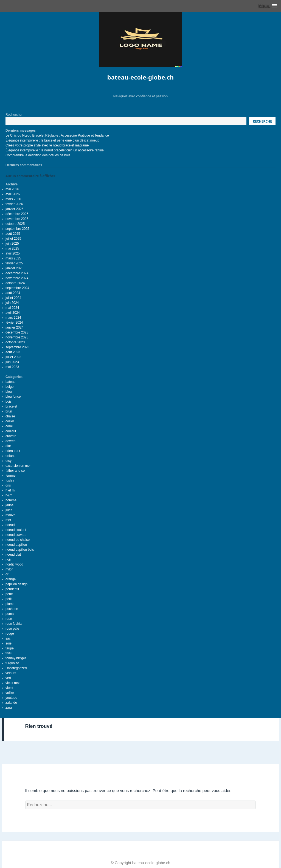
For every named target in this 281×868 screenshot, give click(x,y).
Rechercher (14, 115)
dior (8, 446)
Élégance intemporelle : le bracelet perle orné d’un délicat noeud (52, 140)
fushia (10, 480)
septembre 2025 (17, 229)
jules (9, 510)
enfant (10, 456)
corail (9, 426)
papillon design (16, 584)
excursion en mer (18, 466)
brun (9, 411)
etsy (9, 461)
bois (9, 402)
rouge (10, 634)
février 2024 (14, 323)
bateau (11, 382)
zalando (11, 703)
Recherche (262, 121)
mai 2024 (12, 308)
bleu (9, 392)
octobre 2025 (15, 224)
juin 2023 (12, 362)
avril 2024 (13, 313)
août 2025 (13, 234)
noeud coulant (16, 530)
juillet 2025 (13, 239)
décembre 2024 (17, 273)
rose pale (12, 629)
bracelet (11, 406)
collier (10, 421)
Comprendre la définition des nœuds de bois (38, 155)
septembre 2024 (17, 288)
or (7, 574)
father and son (16, 471)
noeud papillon (16, 545)
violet (9, 688)
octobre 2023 (15, 342)
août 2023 (13, 352)
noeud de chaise (18, 540)
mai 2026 (12, 189)
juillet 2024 (13, 298)
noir (8, 559)
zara (9, 708)
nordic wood (14, 564)
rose (9, 619)
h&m (9, 495)
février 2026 (14, 204)
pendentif (12, 589)
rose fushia (14, 624)
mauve (10, 515)
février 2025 (14, 263)
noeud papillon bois (20, 550)
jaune (9, 505)
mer (8, 520)
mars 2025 (13, 258)
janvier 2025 (14, 268)
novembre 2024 (17, 278)
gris (8, 485)
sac (8, 638)
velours (11, 673)
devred (11, 441)
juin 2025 (12, 244)
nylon (9, 569)
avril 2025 (13, 253)
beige (9, 387)
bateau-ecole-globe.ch (140, 77)
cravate (11, 436)
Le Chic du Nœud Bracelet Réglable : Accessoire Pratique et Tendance (57, 135)
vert (8, 678)
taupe (10, 648)
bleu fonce (13, 397)
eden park (13, 451)
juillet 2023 (13, 357)
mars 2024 (13, 318)
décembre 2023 (17, 332)
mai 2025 (12, 248)
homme (11, 500)
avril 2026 (13, 194)
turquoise (12, 663)
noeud (10, 525)
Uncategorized (16, 668)
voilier (10, 693)
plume (10, 604)
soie (9, 643)
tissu (9, 653)
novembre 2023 (17, 337)
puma (10, 614)
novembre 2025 (17, 219)
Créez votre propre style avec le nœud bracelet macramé (47, 145)
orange (11, 579)
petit (9, 599)
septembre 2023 (17, 347)
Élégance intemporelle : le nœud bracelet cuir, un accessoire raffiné (55, 150)
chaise (10, 416)
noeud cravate (16, 535)
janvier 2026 (14, 209)
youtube (11, 698)
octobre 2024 (15, 283)
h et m (10, 490)
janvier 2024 (14, 327)
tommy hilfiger (16, 658)
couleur (11, 431)
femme (11, 476)
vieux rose (13, 683)
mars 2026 (13, 199)
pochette (12, 609)
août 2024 (13, 293)
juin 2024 (12, 303)
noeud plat (13, 555)
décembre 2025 (17, 214)
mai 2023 (12, 367)
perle (9, 594)
